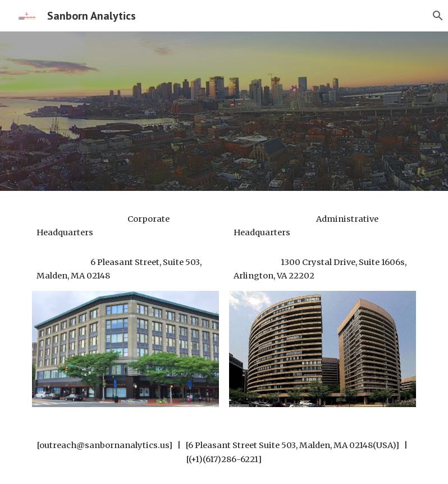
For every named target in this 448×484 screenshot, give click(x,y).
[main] (125, 226)
